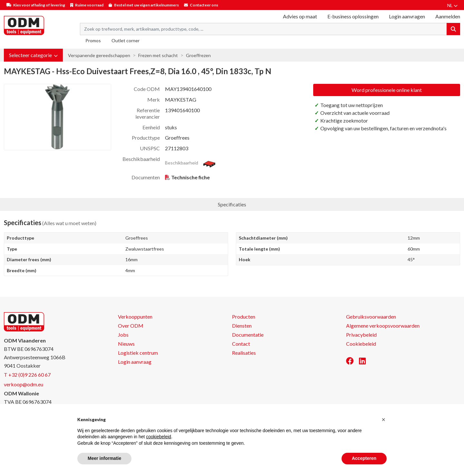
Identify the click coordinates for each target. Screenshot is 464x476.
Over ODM (131, 326)
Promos (93, 40)
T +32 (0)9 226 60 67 (27, 375)
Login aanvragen (407, 16)
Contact (241, 344)
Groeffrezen (198, 55)
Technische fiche (190, 177)
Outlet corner (126, 40)
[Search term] (263, 29)
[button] (33, 55)
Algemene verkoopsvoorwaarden (383, 326)
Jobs (123, 335)
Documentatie (248, 335)
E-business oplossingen (353, 16)
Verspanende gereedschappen (99, 55)
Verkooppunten (135, 317)
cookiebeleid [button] (159, 437)
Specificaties (232, 204)
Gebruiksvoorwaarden (371, 317)
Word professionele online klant (387, 90)
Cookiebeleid (361, 344)
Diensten (242, 326)
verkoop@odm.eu (24, 384)
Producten (244, 317)
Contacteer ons (204, 5)
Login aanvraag (135, 362)
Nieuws (126, 344)
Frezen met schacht (158, 55)
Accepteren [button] (364, 458)
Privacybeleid (361, 335)
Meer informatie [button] (104, 458)
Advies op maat (300, 16)
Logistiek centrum (138, 353)
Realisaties (244, 353)
